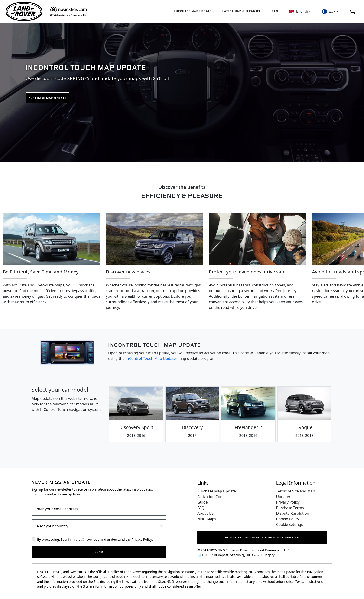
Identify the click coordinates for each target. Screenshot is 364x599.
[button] (300, 11)
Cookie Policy (288, 519)
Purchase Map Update (193, 11)
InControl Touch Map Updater (152, 358)
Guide (203, 502)
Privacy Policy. (142, 539)
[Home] (46, 11)
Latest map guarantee (242, 11)
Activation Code (211, 497)
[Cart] (352, 11)
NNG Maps (207, 519)
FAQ (275, 11)
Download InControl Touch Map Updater (262, 537)
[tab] (136, 414)
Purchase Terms (290, 508)
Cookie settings (290, 524)
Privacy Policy (288, 502)
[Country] (99, 526)
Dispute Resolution (293, 513)
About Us (205, 513)
